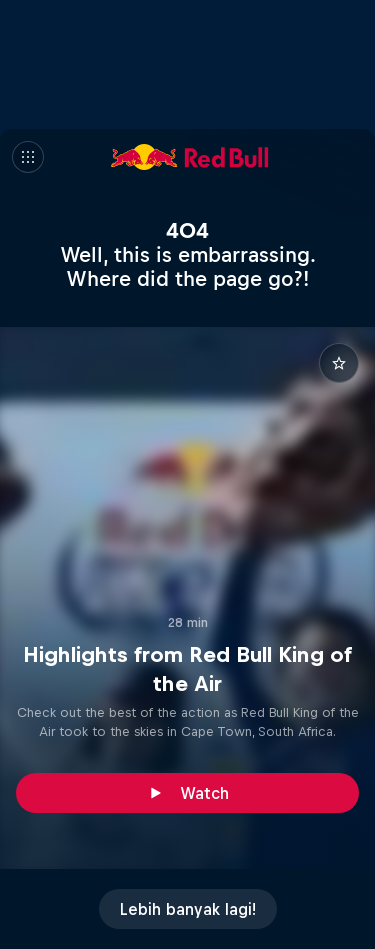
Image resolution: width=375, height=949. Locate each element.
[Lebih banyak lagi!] (188, 909)
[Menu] (28, 157)
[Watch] (187, 793)
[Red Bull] (190, 157)
